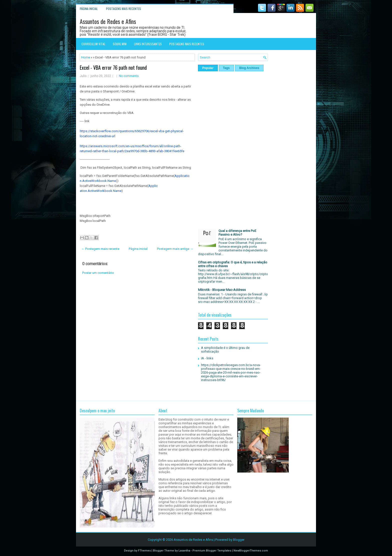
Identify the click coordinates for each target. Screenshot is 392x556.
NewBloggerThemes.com (251, 551)
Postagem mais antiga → (175, 249)
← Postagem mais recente (100, 249)
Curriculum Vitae (93, 44)
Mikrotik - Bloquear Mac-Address (222, 290)
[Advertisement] (137, 319)
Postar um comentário (98, 273)
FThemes (144, 551)
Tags (226, 68)
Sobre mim (120, 44)
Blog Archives (249, 68)
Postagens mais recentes (123, 9)
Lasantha (184, 551)
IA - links (207, 358)
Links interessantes (148, 44)
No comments (129, 76)
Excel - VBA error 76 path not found (113, 67)
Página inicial (89, 9)
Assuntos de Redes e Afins (108, 21)
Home (86, 57)
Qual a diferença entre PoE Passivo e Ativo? (237, 233)
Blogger (239, 540)
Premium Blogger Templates (212, 551)
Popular (208, 68)
